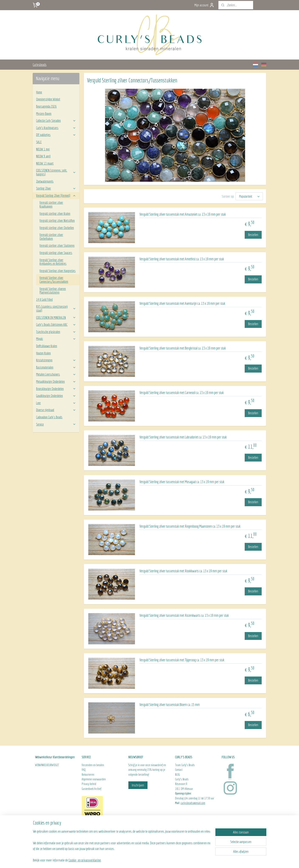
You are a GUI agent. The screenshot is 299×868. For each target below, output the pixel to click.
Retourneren (88, 775)
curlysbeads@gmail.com (193, 803)
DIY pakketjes (56, 135)
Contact (179, 770)
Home (39, 92)
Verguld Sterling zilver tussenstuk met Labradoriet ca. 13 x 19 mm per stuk (183, 437)
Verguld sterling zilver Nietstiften (57, 220)
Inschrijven (138, 785)
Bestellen (253, 235)
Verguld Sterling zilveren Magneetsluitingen (53, 291)
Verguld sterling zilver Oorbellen (57, 228)
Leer (56, 403)
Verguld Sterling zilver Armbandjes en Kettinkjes (53, 262)
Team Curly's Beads (185, 765)
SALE (39, 142)
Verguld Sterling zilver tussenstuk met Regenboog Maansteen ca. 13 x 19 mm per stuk (190, 526)
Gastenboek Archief (91, 789)
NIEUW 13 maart (45, 163)
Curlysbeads (40, 64)
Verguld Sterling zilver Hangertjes (58, 271)
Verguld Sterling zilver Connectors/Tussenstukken (54, 280)
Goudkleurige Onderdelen (56, 396)
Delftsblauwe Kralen (47, 346)
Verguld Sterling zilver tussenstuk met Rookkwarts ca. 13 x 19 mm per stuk (183, 571)
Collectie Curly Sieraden (56, 121)
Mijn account (204, 5)
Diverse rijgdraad (56, 410)
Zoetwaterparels (45, 181)
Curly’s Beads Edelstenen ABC (56, 324)
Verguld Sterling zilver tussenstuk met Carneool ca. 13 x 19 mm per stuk (182, 393)
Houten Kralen (43, 353)
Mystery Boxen (44, 114)
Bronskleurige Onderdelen (56, 389)
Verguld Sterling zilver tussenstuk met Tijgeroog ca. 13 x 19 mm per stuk (182, 660)
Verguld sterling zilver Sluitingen (57, 245)
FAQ (84, 770)
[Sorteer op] (249, 196)
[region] (122, 845)
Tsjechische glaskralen (56, 332)
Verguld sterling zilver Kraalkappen (51, 204)
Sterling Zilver (56, 188)
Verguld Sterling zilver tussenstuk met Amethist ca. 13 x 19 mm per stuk (182, 259)
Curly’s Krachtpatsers (56, 128)
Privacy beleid (89, 784)
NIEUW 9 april (43, 156)
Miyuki (56, 339)
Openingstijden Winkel (48, 99)
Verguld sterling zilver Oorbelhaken (51, 237)
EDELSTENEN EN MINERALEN (56, 318)
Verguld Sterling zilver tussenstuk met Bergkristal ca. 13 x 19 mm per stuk (183, 348)
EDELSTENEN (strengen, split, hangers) (56, 172)
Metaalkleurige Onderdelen (56, 381)
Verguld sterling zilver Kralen (55, 214)
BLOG (178, 775)
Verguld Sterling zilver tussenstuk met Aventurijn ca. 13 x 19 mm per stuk (182, 303)
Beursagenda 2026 (46, 106)
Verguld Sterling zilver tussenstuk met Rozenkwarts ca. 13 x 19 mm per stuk (184, 615)
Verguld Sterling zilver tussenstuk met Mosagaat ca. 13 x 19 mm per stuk (182, 482)
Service (56, 424)
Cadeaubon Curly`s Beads (49, 417)
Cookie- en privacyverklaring (85, 860)
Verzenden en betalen (93, 765)
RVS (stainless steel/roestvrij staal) (56, 308)
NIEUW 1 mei (43, 149)
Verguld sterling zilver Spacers (56, 253)
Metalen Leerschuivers (56, 374)
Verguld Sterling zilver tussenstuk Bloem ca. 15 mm (170, 705)
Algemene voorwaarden (94, 779)
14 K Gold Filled (44, 300)
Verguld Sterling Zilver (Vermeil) (56, 196)
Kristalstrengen (56, 360)
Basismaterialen (56, 367)
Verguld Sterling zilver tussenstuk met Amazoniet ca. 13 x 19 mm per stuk (183, 214)
